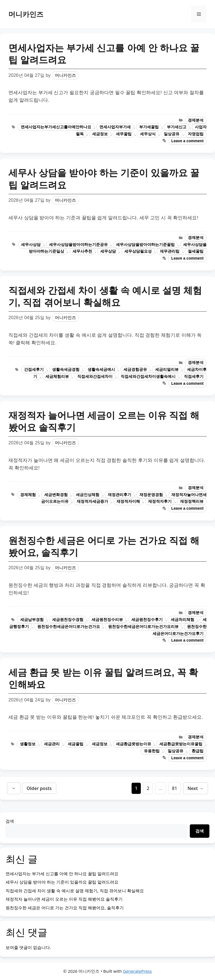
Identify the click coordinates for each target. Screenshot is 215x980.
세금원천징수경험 (68, 620)
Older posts (39, 788)
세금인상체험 (88, 495)
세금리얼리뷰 (167, 370)
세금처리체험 (183, 620)
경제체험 (28, 495)
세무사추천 (82, 251)
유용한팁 (152, 751)
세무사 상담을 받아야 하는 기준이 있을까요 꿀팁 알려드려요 (62, 882)
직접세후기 (194, 377)
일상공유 (172, 134)
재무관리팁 (170, 251)
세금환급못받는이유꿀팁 (181, 744)
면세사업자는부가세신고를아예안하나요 (56, 127)
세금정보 (100, 134)
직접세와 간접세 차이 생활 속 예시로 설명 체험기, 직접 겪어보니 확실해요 (75, 891)
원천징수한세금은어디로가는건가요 (69, 627)
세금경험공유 (135, 370)
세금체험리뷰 (57, 377)
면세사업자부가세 (115, 127)
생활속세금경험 (66, 370)
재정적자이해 (128, 501)
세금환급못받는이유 (134, 744)
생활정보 (28, 744)
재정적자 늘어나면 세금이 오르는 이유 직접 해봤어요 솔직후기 (64, 899)
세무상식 (148, 134)
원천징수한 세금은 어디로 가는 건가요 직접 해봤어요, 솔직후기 (65, 908)
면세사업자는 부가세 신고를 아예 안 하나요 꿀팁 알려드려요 (62, 874)
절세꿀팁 (196, 251)
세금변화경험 (56, 495)
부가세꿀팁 (149, 127)
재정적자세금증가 (92, 501)
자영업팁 (196, 134)
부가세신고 (177, 127)
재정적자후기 (160, 501)
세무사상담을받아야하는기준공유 (78, 245)
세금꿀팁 (76, 744)
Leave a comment (187, 141)
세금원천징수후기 (147, 620)
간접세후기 (34, 370)
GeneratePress (137, 971)
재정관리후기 (120, 495)
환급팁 (198, 751)
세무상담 (108, 251)
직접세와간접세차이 (95, 377)
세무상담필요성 (138, 251)
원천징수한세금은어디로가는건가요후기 (180, 630)
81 (176, 788)
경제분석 (196, 120)
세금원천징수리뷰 (107, 620)
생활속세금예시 (101, 370)
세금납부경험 (32, 620)
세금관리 (52, 744)
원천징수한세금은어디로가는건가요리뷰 (143, 627)
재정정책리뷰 (192, 501)
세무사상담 (31, 245)
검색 (10, 821)
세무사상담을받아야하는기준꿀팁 (145, 245)
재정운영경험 (151, 495)
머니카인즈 (26, 14)
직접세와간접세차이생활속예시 (148, 377)
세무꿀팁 (124, 134)
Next (196, 788)
